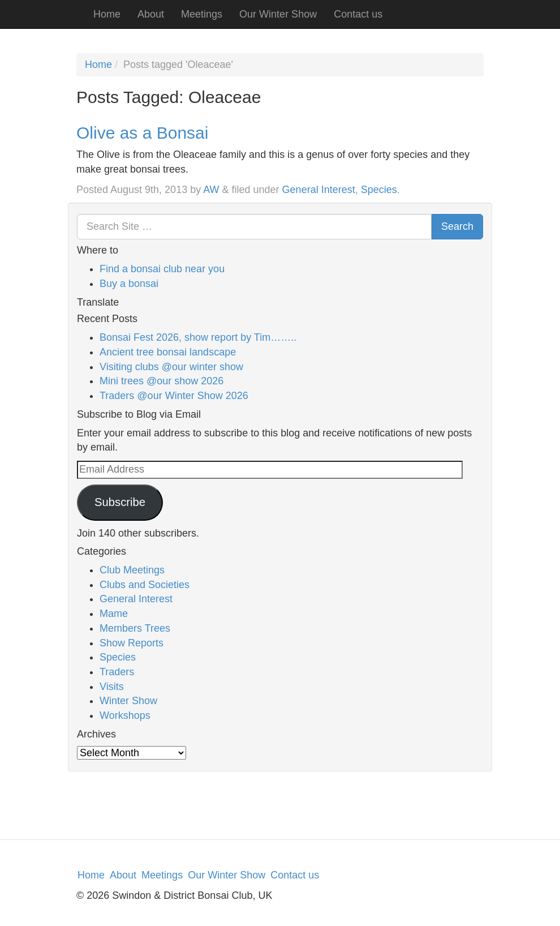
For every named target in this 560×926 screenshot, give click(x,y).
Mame (114, 614)
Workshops (125, 715)
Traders (117, 672)
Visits (112, 687)
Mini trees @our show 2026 (161, 381)
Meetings (202, 14)
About (151, 14)
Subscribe (120, 502)
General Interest (319, 190)
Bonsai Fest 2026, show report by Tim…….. (198, 337)
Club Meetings (132, 570)
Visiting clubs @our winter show (171, 367)
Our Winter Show (278, 14)
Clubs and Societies (145, 585)
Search (457, 226)
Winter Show (128, 701)
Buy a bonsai (129, 284)
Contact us (358, 14)
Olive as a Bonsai (142, 133)
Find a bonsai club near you (162, 269)
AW (211, 190)
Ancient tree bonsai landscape (168, 352)
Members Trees (135, 628)
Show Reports (132, 643)
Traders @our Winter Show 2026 (174, 396)
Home (107, 14)
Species (379, 190)
